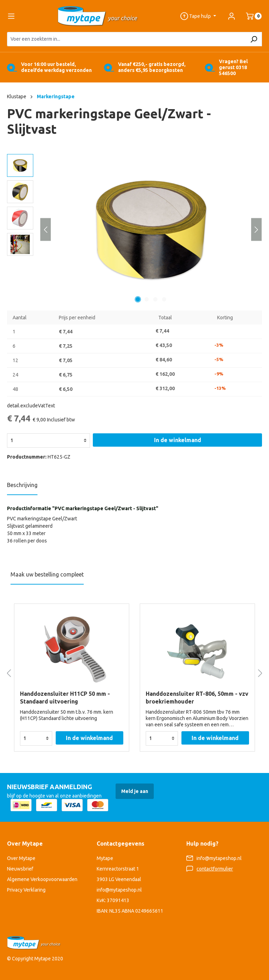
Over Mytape (21, 858)
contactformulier (215, 869)
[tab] (22, 487)
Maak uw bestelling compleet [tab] (47, 574)
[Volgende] (256, 229)
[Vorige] (46, 229)
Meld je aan (135, 791)
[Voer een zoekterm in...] (126, 39)
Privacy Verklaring (26, 890)
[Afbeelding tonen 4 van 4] (164, 299)
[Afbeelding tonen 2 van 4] (147, 299)
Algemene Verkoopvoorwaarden (42, 879)
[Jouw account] (232, 16)
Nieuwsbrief (20, 869)
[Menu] (11, 16)
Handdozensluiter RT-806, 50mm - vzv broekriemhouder (197, 698)
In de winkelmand (178, 440)
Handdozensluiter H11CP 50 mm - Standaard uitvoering (65, 698)
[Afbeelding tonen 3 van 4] (156, 299)
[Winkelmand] (251, 16)
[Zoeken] (254, 39)
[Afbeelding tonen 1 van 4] (138, 299)
